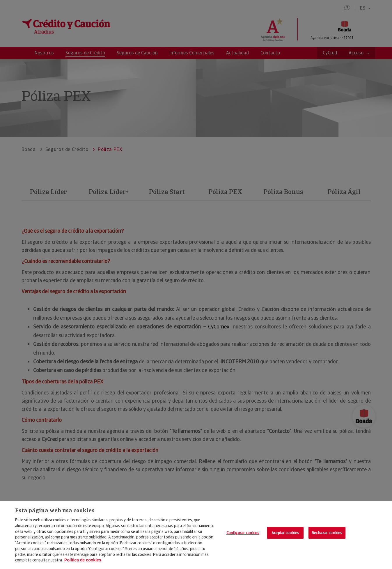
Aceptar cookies (285, 533)
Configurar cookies (243, 533)
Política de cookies (83, 560)
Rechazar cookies (327, 533)
